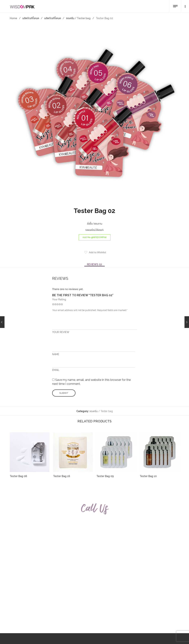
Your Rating (59, 299)
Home (13, 18)
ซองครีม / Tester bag (78, 18)
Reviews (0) (94, 264)
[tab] (94, 264)
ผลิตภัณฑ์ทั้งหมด (31, 18)
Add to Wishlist (97, 252)
